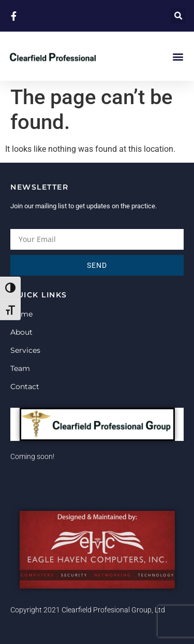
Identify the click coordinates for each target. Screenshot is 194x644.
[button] (178, 16)
